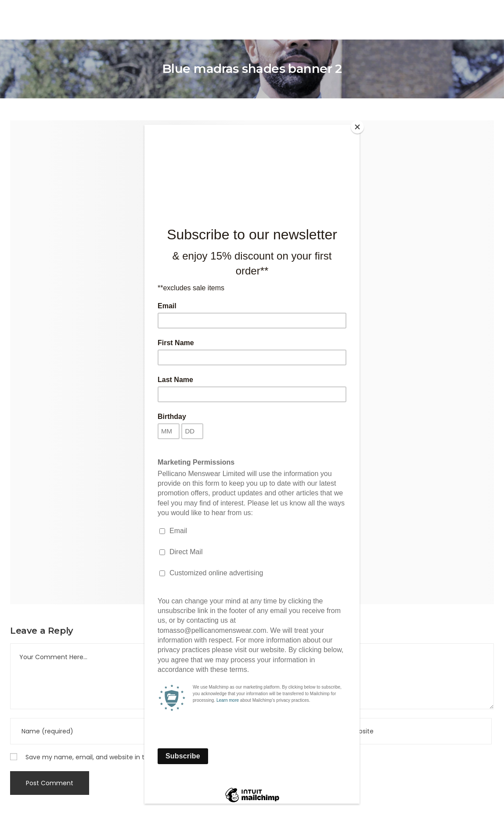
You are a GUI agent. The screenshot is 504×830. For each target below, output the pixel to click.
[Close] (357, 127)
